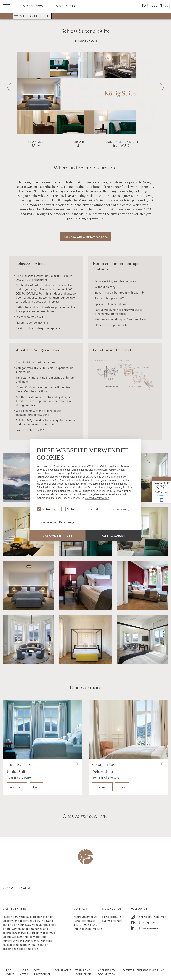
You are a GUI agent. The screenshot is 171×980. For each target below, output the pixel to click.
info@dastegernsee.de (88, 929)
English (25, 888)
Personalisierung (119, 509)
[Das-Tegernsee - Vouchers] (65, 6)
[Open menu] (6, 7)
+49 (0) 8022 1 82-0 (85, 925)
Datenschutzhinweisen (97, 498)
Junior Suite (17, 788)
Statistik (72, 509)
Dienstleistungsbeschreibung (144, 970)
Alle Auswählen (113, 536)
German (9, 888)
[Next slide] (162, 88)
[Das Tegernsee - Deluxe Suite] (128, 746)
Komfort (93, 509)
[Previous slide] (9, 88)
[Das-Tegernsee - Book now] (33, 6)
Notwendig (49, 509)
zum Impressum (46, 522)
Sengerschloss (86, 40)
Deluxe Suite (103, 788)
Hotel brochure (112, 917)
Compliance (63, 970)
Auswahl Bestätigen (58, 536)
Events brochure (112, 921)
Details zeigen (68, 522)
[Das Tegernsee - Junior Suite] (43, 746)
